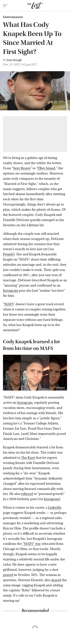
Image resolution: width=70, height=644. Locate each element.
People (8, 254)
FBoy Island (46, 168)
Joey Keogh (14, 60)
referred (27, 494)
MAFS (9, 304)
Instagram (63, 107)
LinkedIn (55, 508)
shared (56, 580)
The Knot (28, 458)
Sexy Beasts (22, 168)
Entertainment (13, 17)
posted (8, 575)
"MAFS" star (32, 544)
